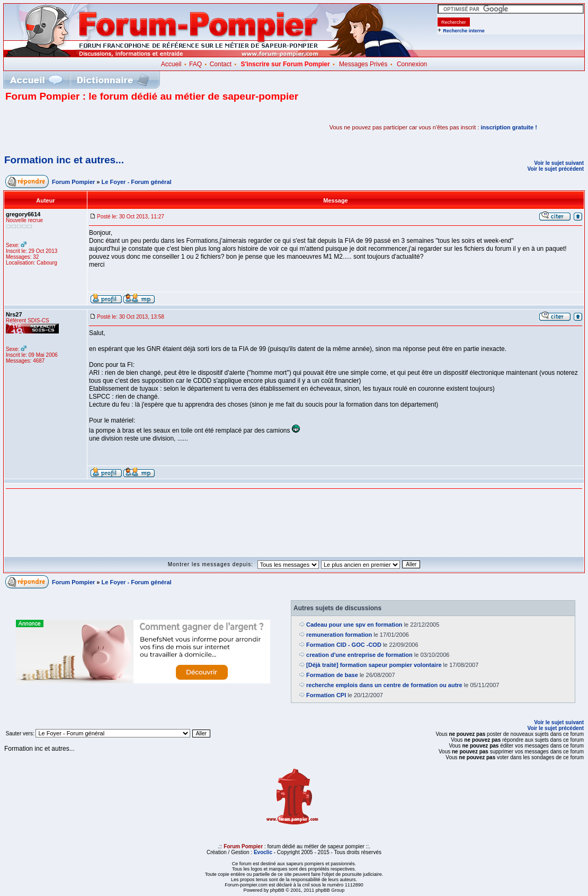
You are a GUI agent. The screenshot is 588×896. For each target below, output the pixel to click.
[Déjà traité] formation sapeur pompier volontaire (374, 665)
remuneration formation (339, 635)
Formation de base (332, 675)
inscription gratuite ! (509, 127)
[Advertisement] (129, 127)
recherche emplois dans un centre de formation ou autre (384, 685)
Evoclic (263, 852)
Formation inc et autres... (64, 160)
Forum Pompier (73, 182)
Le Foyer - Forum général (137, 182)
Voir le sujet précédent (555, 169)
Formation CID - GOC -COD (344, 645)
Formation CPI (326, 695)
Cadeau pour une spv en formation (354, 625)
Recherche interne (464, 31)
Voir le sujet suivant (559, 163)
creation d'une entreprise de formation (359, 655)
